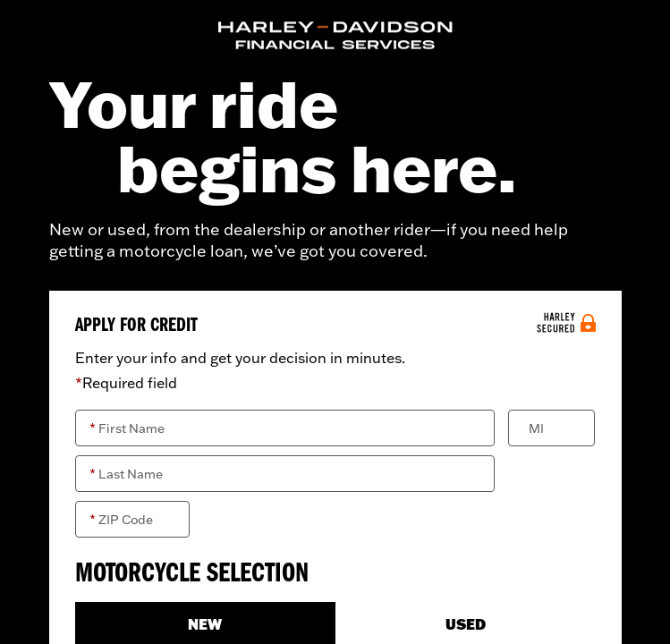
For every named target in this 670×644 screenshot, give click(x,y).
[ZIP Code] (132, 519)
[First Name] (285, 428)
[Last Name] (285, 474)
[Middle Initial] (551, 428)
